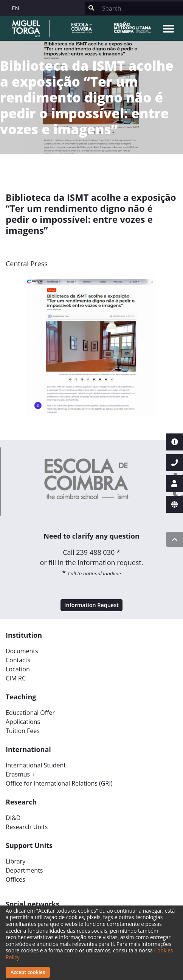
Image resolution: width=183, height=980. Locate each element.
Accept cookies (28, 972)
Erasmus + (20, 774)
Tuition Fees (23, 731)
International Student (36, 765)
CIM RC (16, 678)
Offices (16, 879)
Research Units (27, 827)
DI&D (13, 818)
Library (16, 861)
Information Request (91, 605)
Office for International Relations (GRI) (59, 783)
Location (18, 669)
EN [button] (16, 8)
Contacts (18, 660)
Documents (22, 651)
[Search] (140, 8)
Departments (24, 870)
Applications (23, 722)
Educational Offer (30, 713)
